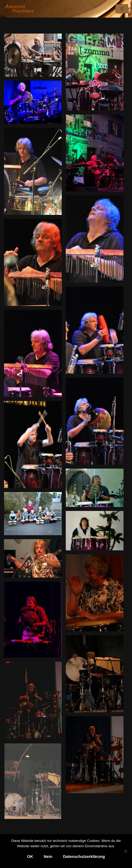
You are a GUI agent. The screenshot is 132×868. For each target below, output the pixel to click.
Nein (48, 856)
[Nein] (125, 851)
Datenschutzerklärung (84, 856)
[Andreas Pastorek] (20, 9)
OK (30, 856)
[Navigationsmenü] (122, 9)
